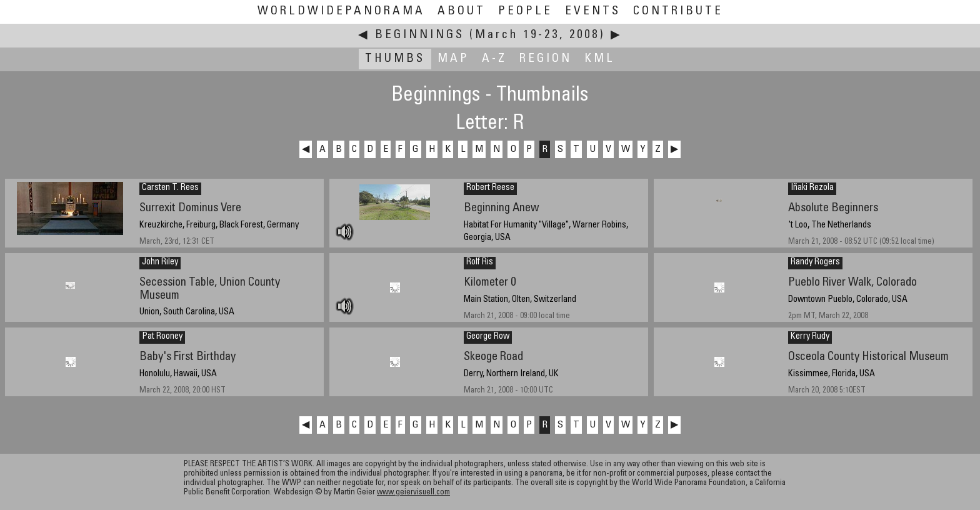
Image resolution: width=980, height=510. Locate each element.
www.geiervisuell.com (413, 493)
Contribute (678, 12)
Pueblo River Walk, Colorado (852, 283)
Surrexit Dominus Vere (190, 208)
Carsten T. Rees (170, 188)
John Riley (160, 262)
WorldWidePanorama (341, 12)
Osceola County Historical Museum (868, 357)
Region (546, 59)
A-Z (494, 59)
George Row (488, 337)
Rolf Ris (480, 262)
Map (453, 59)
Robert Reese (490, 188)
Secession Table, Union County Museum (210, 289)
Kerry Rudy (810, 337)
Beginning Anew (502, 208)
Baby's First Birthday (187, 357)
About (462, 12)
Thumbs (395, 59)
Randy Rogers (815, 262)
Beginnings (420, 35)
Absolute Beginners (833, 208)
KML (600, 59)
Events (593, 12)
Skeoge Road (493, 357)
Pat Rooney (162, 337)
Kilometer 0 (490, 283)
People (525, 12)
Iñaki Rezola (812, 188)
